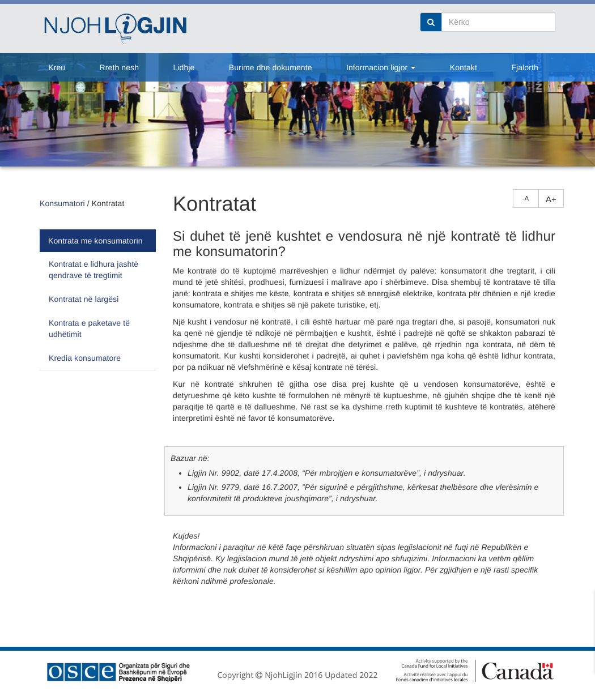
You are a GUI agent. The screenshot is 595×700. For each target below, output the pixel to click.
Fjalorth (524, 67)
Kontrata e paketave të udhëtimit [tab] (89, 328)
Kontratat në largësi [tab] (84, 299)
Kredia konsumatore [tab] (85, 358)
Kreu (57, 67)
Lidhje (184, 67)
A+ (551, 199)
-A (526, 198)
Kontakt (464, 67)
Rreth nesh (119, 67)
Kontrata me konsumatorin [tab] (95, 241)
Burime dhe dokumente (271, 67)
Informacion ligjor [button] (381, 67)
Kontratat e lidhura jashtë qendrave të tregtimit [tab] (93, 270)
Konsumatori (62, 203)
